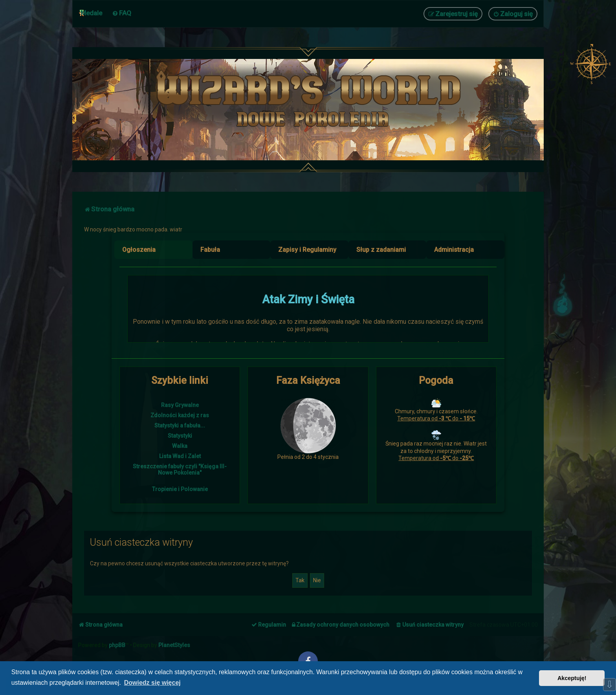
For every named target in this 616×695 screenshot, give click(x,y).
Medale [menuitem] (91, 13)
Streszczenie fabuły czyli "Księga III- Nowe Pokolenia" (180, 469)
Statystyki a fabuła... (180, 425)
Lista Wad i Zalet (180, 456)
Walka (180, 446)
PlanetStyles (174, 645)
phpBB (117, 645)
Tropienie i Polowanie (180, 489)
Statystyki (180, 436)
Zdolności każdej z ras (180, 415)
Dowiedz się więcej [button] (152, 683)
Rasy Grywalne (180, 405)
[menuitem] (122, 13)
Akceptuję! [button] (572, 678)
